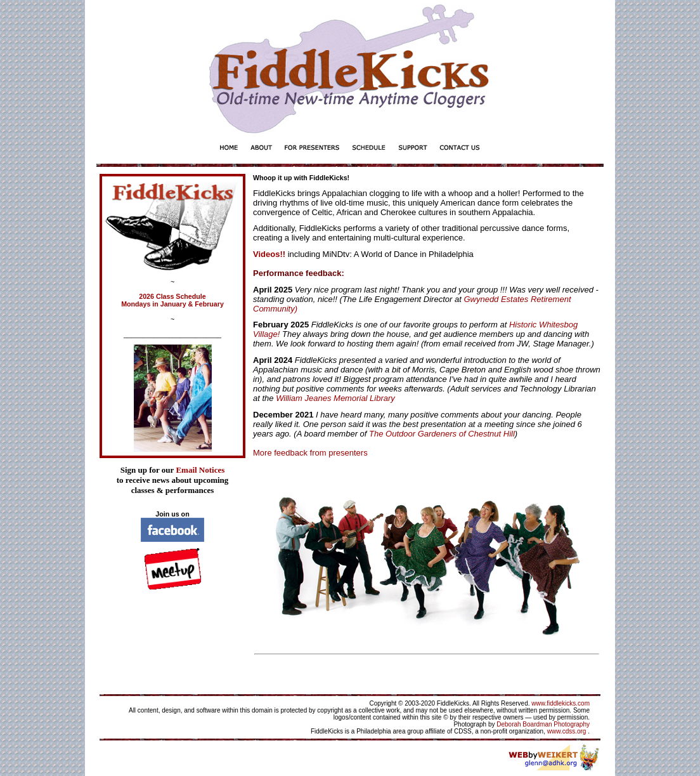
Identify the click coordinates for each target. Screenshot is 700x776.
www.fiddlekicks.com (561, 703)
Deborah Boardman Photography (543, 724)
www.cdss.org (567, 731)
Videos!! (269, 254)
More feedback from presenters (310, 453)
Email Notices (200, 470)
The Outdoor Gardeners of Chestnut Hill (442, 434)
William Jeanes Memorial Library (334, 398)
